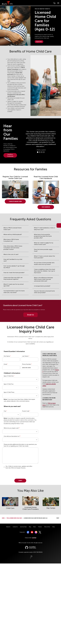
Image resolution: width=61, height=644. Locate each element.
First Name (7, 356)
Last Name (25, 356)
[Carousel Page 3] (42, 152)
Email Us (31, 315)
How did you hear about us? (12, 436)
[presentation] (14, 473)
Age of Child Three (9, 392)
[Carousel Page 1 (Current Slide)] (38, 152)
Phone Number (26, 364)
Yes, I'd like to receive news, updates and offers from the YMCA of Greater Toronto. (19, 467)
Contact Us (15, 527)
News (35, 527)
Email (5, 364)
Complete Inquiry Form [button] (15, 201)
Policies (40, 527)
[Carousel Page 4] (44, 152)
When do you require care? (11, 428)
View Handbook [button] (46, 207)
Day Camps (51, 508)
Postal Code (26, 411)
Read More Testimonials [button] (10, 155)
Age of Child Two (9, 384)
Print (56, 518)
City (5, 411)
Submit (20, 480)
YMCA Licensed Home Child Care (14, 518)
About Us (8, 527)
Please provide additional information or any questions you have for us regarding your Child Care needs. (20, 445)
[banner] (7, 3)
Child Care (10, 508)
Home (3, 518)
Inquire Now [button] (39, 42)
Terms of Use (47, 527)
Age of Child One (9, 376)
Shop (53, 527)
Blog (30, 527)
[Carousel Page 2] (40, 152)
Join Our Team (23, 527)
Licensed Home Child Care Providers (31, 508)
